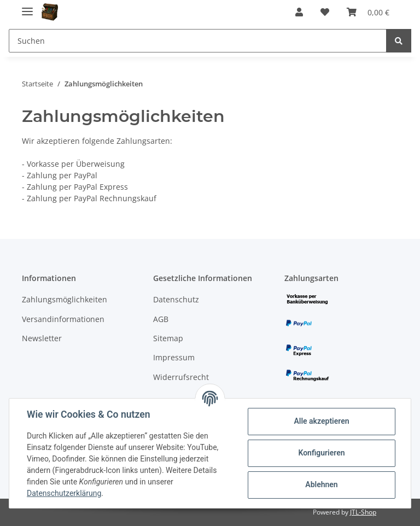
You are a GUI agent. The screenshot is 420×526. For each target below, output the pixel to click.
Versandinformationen (63, 319)
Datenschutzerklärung (64, 493)
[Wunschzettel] (325, 12)
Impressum (174, 357)
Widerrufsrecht (181, 377)
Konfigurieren (321, 453)
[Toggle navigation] (27, 7)
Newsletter (42, 338)
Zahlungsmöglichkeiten (65, 299)
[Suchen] (198, 41)
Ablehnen (321, 484)
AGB (161, 319)
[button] (299, 12)
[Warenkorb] (368, 12)
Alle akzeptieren (321, 421)
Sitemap (168, 338)
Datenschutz (176, 299)
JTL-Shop (363, 512)
